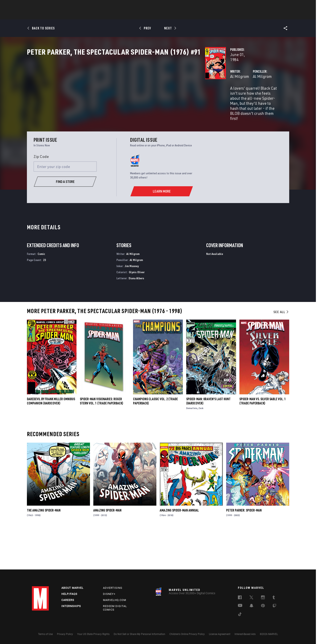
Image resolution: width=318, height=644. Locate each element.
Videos (205, 15)
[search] (279, 5)
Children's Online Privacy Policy (187, 634)
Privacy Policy (65, 634)
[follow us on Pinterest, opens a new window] (263, 606)
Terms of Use (45, 634)
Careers (68, 600)
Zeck (201, 447)
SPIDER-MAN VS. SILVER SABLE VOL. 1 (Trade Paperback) (263, 440)
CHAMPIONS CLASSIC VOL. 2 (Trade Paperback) (155, 440)
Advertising (113, 588)
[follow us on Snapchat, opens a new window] (251, 606)
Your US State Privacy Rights (93, 634)
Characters (132, 15)
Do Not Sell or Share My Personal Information (139, 634)
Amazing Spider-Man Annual (179, 550)
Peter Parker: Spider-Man (244, 550)
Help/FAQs (69, 594)
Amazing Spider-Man (107, 550)
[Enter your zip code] (65, 206)
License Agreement (220, 634)
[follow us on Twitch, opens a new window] (274, 606)
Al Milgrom (115, 99)
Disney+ (109, 594)
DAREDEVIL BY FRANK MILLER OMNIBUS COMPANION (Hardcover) (51, 440)
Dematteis (192, 447)
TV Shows (171, 15)
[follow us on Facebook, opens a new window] (240, 598)
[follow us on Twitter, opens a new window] (251, 598)
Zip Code (41, 195)
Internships (71, 606)
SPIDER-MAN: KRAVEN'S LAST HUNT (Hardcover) (208, 440)
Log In (47, 5)
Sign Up (61, 5)
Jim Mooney (132, 305)
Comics (111, 15)
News (96, 15)
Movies (152, 15)
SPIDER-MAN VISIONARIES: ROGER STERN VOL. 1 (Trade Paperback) (102, 440)
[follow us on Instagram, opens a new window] (263, 598)
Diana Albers (136, 317)
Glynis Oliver (137, 311)
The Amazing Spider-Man (44, 550)
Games (189, 15)
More (220, 15)
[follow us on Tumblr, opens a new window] (274, 598)
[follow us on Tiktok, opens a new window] (240, 615)
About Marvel (72, 588)
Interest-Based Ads (245, 634)
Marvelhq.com (115, 600)
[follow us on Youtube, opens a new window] (240, 606)
